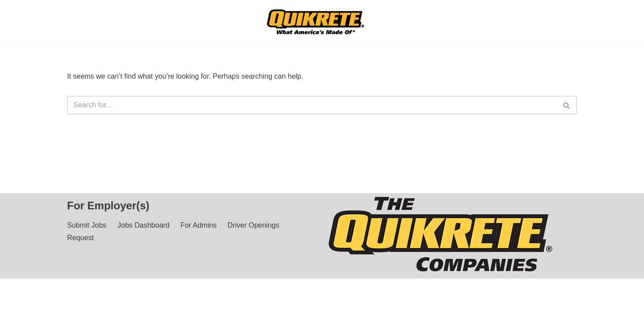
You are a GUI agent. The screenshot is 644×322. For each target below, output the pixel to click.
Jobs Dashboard (144, 234)
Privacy (137, 311)
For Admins (198, 234)
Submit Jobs (87, 234)
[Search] (312, 105)
